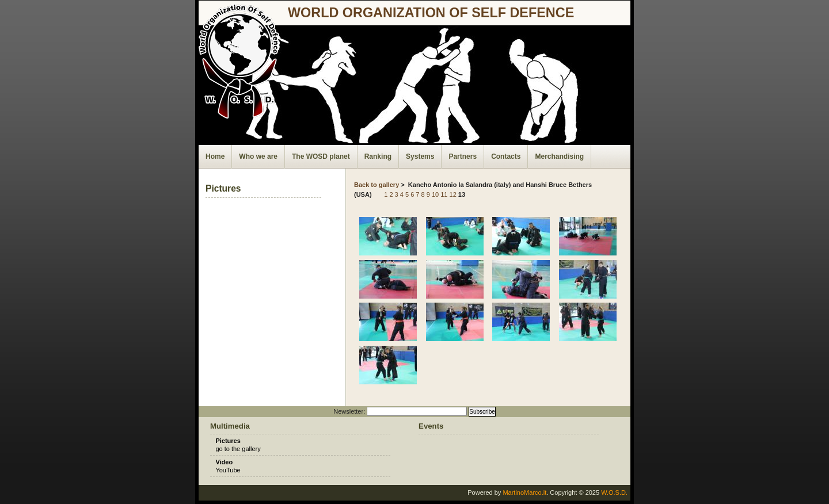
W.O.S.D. (614, 492)
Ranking (378, 156)
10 (435, 194)
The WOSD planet (321, 156)
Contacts (506, 156)
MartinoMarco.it (524, 492)
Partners (463, 156)
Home (215, 156)
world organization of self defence (431, 13)
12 (453, 194)
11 (444, 194)
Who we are (258, 156)
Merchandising (559, 156)
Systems (420, 156)
